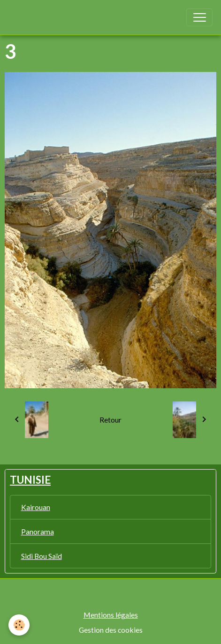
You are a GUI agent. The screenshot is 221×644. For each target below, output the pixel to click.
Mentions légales (111, 615)
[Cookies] (19, 625)
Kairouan (36, 507)
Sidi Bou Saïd (42, 556)
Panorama (38, 531)
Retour (110, 420)
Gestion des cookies (111, 630)
